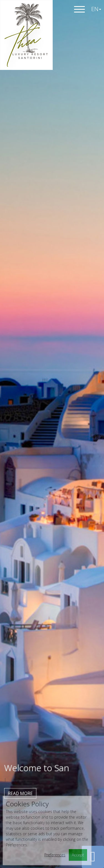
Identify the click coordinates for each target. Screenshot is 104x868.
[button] (93, 857)
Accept (78, 855)
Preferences (55, 855)
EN (96, 9)
